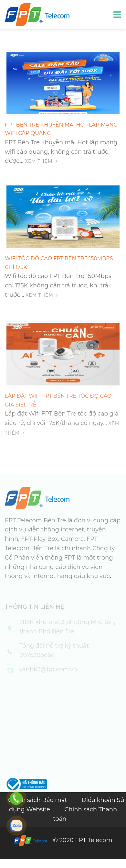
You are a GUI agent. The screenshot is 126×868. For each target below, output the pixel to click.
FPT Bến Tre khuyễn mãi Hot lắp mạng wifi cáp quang (61, 129)
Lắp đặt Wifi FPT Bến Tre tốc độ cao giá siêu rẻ (58, 405)
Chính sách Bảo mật (38, 800)
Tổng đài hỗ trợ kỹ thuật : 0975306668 (56, 657)
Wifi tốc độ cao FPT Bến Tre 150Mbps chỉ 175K (59, 263)
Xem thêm (41, 161)
